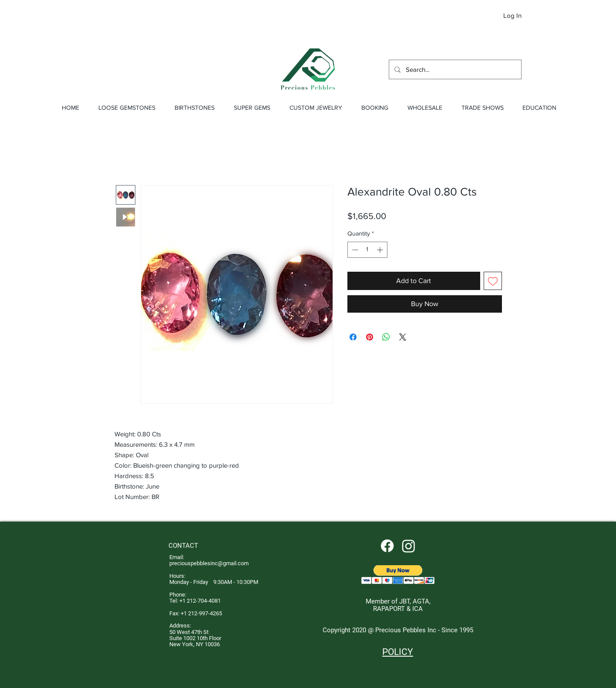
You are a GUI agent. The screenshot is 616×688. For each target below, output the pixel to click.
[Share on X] (403, 337)
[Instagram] (409, 546)
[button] (543, 16)
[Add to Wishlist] (493, 281)
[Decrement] (354, 250)
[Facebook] (387, 546)
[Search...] (454, 69)
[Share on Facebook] (353, 337)
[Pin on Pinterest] (370, 337)
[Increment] (381, 250)
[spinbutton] (367, 250)
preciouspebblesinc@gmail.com (209, 563)
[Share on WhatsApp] (386, 337)
